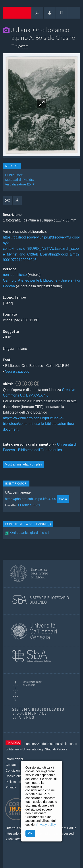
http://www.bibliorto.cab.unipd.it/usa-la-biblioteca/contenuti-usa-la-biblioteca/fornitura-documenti (39, 424)
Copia (63, 499)
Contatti (11, 765)
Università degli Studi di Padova (45, 749)
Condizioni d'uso (17, 771)
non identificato (15, 275)
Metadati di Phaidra (19, 180)
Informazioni (14, 759)
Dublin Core (14, 175)
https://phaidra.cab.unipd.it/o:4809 (30, 499)
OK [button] (30, 833)
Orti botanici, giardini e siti (30, 533)
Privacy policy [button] (46, 825)
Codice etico (14, 776)
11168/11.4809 (29, 505)
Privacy (11, 787)
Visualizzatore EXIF (20, 184)
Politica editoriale (18, 782)
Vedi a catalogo (17, 371)
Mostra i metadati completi (23, 464)
